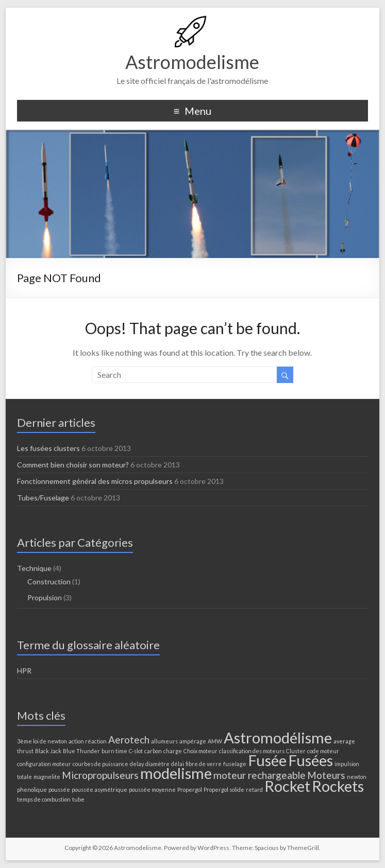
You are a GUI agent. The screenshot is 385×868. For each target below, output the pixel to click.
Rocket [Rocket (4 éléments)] (287, 786)
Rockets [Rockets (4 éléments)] (338, 786)
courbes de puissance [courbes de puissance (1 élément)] (101, 764)
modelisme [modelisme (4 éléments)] (176, 773)
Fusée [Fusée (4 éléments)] (267, 760)
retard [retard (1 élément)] (254, 789)
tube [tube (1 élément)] (78, 799)
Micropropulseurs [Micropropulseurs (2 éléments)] (100, 775)
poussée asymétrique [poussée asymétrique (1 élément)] (99, 789)
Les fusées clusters (48, 448)
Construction (49, 581)
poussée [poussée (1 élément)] (59, 789)
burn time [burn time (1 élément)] (114, 751)
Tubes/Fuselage (43, 498)
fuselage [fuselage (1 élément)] (235, 764)
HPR (24, 671)
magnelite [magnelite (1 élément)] (47, 777)
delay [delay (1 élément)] (137, 764)
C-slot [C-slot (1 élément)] (136, 751)
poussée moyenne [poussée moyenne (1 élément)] (152, 789)
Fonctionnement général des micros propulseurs (95, 481)
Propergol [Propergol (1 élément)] (190, 789)
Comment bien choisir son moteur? (73, 465)
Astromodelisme (192, 62)
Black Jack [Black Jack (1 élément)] (48, 751)
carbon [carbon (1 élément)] (153, 751)
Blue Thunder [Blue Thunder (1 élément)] (81, 751)
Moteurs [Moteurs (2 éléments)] (326, 775)
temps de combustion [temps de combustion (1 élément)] (44, 799)
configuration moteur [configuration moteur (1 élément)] (44, 764)
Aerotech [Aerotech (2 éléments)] (129, 740)
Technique (34, 568)
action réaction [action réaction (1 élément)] (88, 741)
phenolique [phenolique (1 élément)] (32, 789)
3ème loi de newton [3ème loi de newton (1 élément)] (42, 741)
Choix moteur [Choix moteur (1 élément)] (200, 751)
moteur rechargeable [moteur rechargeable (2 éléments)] (260, 775)
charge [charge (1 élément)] (173, 751)
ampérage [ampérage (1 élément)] (193, 741)
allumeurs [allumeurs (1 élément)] (164, 741)
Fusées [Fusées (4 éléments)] (311, 760)
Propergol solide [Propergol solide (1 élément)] (224, 789)
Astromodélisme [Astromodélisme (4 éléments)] (278, 737)
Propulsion (45, 597)
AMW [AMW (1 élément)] (215, 741)
